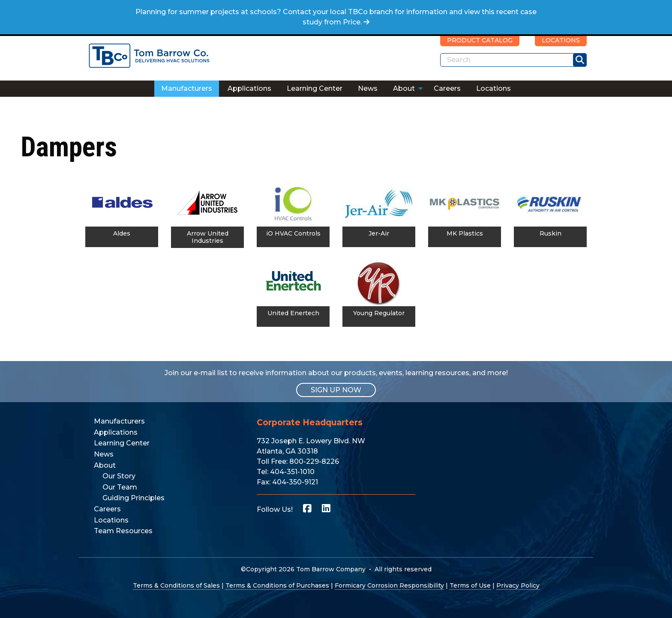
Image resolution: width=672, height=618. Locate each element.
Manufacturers (187, 88)
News (368, 88)
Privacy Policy (518, 585)
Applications (249, 88)
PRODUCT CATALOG (480, 40)
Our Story (119, 476)
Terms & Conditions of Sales (176, 585)
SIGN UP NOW (336, 390)
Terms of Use (470, 585)
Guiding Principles (133, 498)
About (404, 88)
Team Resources (123, 531)
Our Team (120, 487)
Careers (447, 88)
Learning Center (315, 88)
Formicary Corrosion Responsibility (389, 585)
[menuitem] (187, 89)
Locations (493, 88)
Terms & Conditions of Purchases (277, 585)
